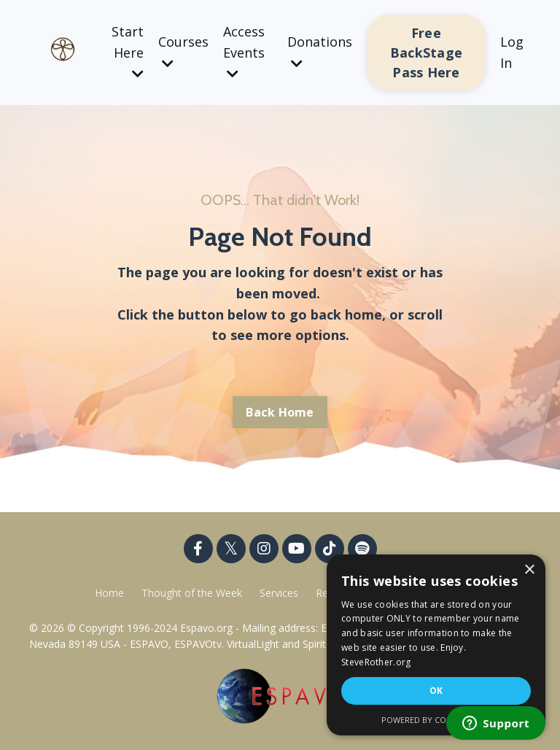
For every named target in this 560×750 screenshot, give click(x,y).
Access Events (244, 52)
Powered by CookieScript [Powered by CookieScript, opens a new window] (436, 720)
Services (279, 593)
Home (109, 593)
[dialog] (436, 645)
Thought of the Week (193, 593)
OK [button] (436, 691)
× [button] (529, 570)
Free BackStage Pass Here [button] (426, 53)
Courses (183, 51)
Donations (320, 51)
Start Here (128, 52)
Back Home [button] (280, 412)
